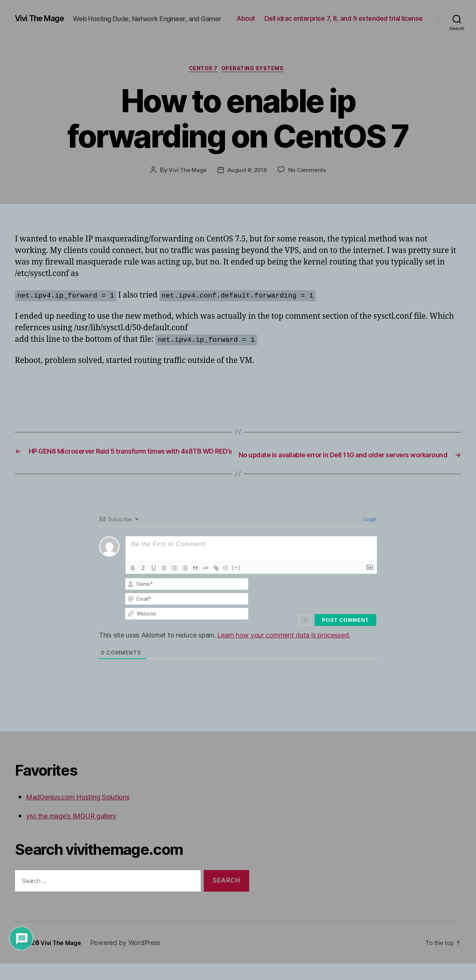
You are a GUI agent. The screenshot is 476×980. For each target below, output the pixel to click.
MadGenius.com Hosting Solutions (88, 813)
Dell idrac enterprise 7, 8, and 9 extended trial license (344, 26)
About (414, 15)
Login (369, 535)
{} (226, 583)
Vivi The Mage (44, 15)
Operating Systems (257, 74)
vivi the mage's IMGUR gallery (80, 832)
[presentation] (326, 608)
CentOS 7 (201, 74)
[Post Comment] (345, 636)
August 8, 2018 (247, 176)
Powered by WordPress (131, 959)
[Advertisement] (102, 394)
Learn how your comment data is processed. (284, 651)
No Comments (309, 176)
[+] (236, 583)
